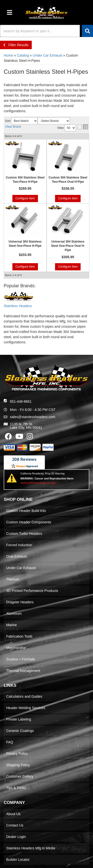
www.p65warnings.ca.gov (39, 483)
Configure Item (25, 198)
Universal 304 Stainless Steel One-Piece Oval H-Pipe (68, 246)
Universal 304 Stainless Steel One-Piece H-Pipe (25, 244)
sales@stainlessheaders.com (32, 417)
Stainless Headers (18, 306)
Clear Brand (13, 127)
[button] (46, 31)
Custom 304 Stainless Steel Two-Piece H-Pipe (25, 180)
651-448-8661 (21, 401)
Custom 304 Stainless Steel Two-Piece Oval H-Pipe (68, 180)
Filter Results (16, 45)
